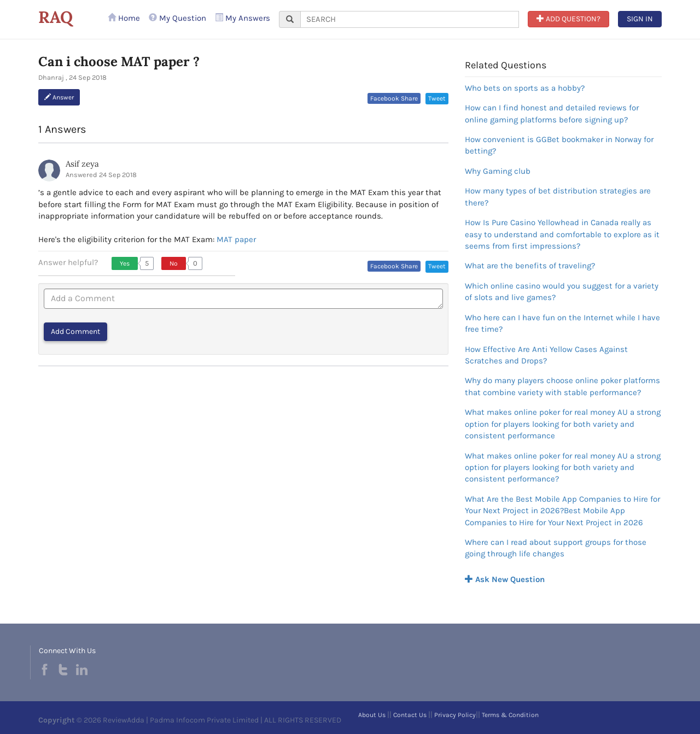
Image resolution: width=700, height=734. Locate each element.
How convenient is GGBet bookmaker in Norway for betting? (559, 145)
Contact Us (410, 715)
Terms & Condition (510, 715)
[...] (410, 19)
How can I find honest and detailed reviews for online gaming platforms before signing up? (552, 113)
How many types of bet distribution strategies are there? (558, 196)
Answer (59, 97)
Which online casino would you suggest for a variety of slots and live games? (562, 292)
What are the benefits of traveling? (530, 266)
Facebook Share (394, 98)
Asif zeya (82, 164)
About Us (372, 715)
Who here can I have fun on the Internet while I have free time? (562, 323)
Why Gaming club (498, 171)
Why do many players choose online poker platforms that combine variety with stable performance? (562, 386)
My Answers (243, 18)
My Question (177, 18)
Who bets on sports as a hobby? (525, 88)
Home (124, 18)
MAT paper (236, 239)
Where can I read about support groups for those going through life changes (556, 548)
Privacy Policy (455, 715)
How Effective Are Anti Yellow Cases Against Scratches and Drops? (546, 355)
